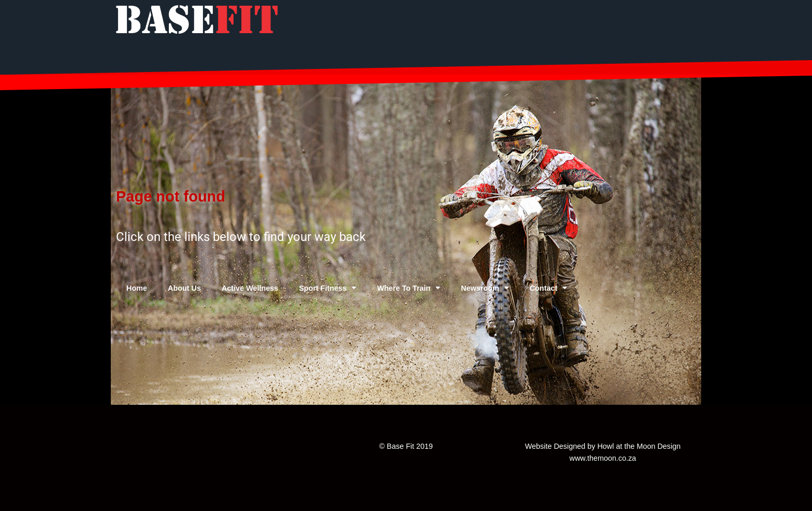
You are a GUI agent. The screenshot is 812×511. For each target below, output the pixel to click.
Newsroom (485, 288)
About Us (184, 288)
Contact (549, 288)
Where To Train (409, 288)
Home (137, 288)
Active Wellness (250, 288)
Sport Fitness (328, 288)
